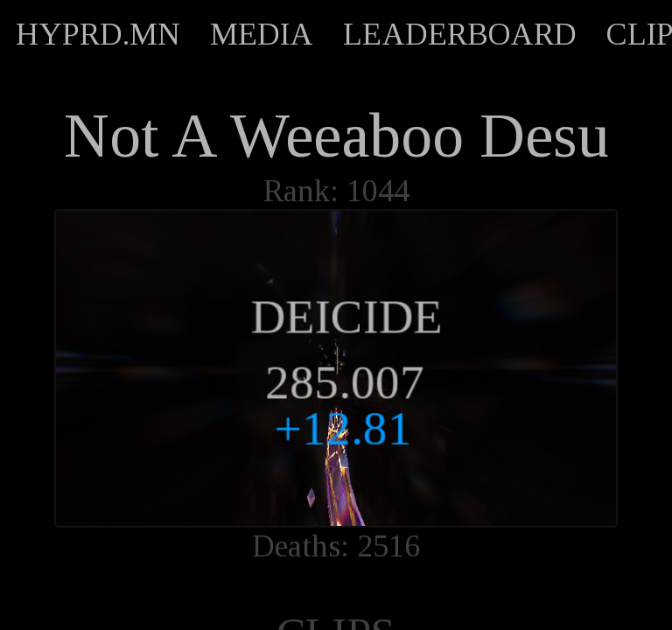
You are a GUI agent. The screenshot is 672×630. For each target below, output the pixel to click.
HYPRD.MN (98, 34)
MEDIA (262, 34)
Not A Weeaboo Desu (336, 136)
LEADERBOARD (460, 34)
